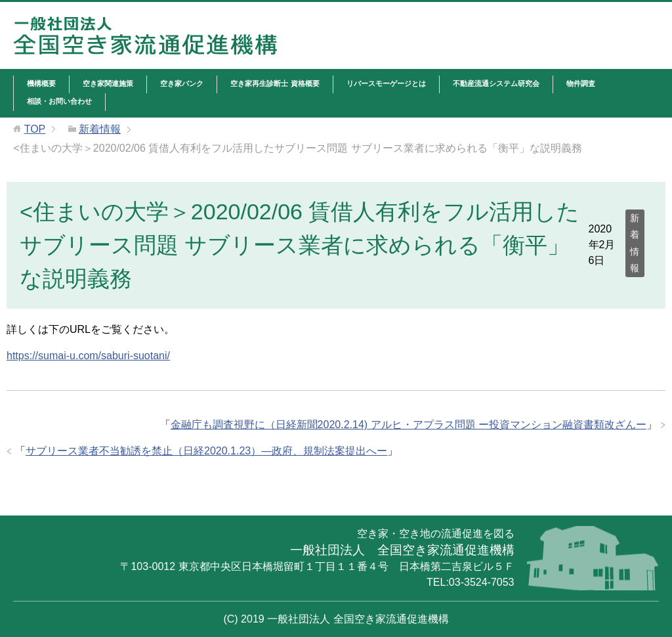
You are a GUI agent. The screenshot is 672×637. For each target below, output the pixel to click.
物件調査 (581, 83)
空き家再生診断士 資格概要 (275, 83)
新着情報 (635, 243)
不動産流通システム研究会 (496, 83)
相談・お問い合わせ (59, 101)
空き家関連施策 (108, 83)
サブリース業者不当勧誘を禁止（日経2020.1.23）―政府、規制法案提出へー (206, 451)
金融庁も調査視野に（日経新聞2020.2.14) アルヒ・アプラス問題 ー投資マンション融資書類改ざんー (409, 425)
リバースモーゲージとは (386, 83)
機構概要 (41, 83)
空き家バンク (182, 83)
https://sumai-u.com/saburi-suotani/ (88, 356)
